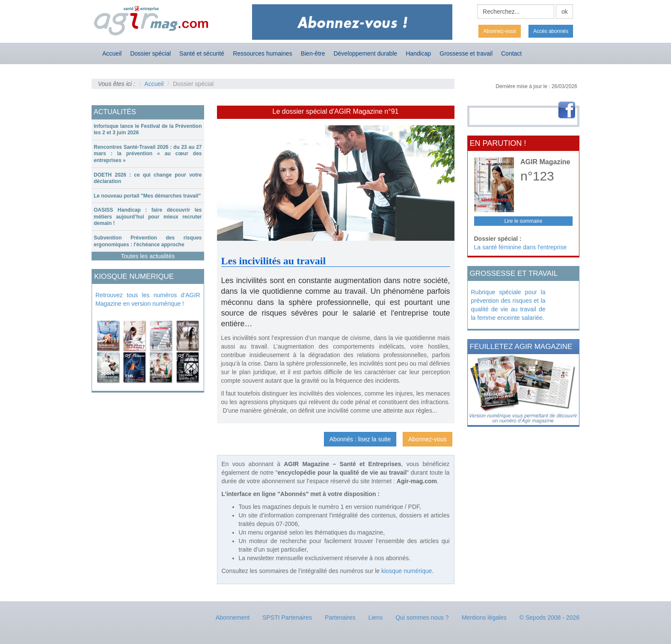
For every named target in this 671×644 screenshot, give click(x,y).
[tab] (148, 130)
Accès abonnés (551, 31)
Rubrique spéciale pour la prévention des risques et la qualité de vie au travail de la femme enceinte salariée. (508, 305)
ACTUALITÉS (115, 112)
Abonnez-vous (500, 31)
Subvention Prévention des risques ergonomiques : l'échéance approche (148, 241)
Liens (376, 617)
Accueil (112, 53)
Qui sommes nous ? (422, 617)
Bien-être (313, 53)
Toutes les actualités (148, 256)
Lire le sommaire (523, 221)
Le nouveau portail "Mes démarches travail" (147, 196)
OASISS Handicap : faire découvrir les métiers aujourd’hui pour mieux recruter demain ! (148, 217)
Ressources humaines (263, 53)
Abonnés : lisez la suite (360, 439)
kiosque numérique (407, 571)
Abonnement (233, 617)
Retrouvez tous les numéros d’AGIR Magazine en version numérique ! (148, 299)
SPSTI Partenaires (287, 617)
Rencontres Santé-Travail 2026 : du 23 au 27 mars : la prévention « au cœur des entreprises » (148, 154)
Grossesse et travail (466, 53)
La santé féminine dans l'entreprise (521, 247)
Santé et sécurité (202, 53)
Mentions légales (484, 617)
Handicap (418, 53)
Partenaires (340, 617)
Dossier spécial (150, 53)
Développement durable (365, 53)
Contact (511, 53)
